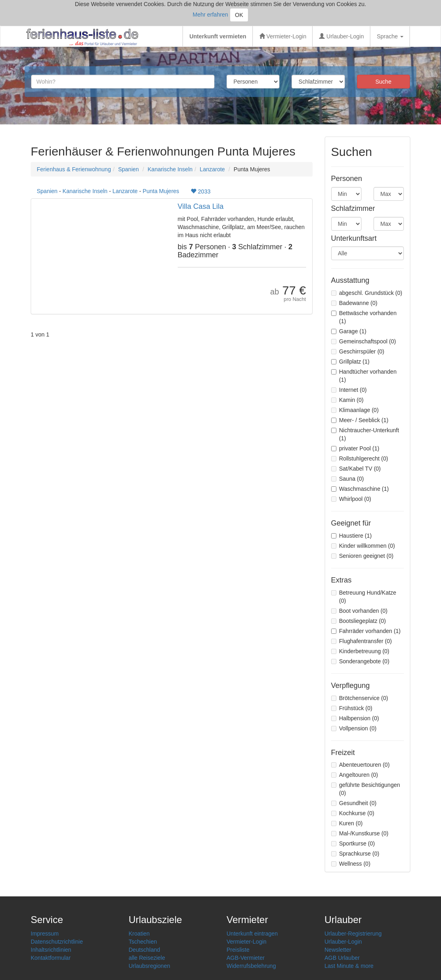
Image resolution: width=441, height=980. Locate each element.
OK (239, 15)
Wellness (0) (351, 864)
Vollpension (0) (354, 728)
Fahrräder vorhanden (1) (366, 631)
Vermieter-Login (283, 36)
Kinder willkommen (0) (363, 546)
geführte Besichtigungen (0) (366, 789)
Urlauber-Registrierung (353, 934)
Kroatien (139, 934)
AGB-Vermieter (246, 958)
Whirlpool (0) (351, 499)
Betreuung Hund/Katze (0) (364, 597)
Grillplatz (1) (350, 362)
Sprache (390, 36)
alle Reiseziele (147, 958)
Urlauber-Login (341, 36)
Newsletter (338, 950)
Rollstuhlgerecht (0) (360, 458)
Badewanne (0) (354, 303)
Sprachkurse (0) (355, 854)
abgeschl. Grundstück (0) (367, 293)
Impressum (45, 934)
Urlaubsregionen (150, 966)
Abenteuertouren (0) (360, 765)
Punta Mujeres (161, 191)
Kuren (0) (347, 823)
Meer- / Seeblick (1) (360, 420)
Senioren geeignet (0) (362, 556)
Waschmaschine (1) (360, 489)
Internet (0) (349, 390)
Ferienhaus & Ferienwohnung (74, 169)
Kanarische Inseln (170, 169)
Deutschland (145, 950)
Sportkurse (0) (353, 843)
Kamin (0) (348, 400)
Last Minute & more (349, 966)
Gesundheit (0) (354, 803)
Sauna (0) (348, 479)
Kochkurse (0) (353, 813)
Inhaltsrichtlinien (51, 950)
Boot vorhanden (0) (359, 611)
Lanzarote (212, 169)
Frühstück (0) (352, 708)
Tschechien (143, 942)
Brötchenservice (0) (360, 698)
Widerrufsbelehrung (251, 966)
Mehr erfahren (210, 15)
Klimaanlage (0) (355, 410)
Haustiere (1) (352, 536)
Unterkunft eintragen (252, 934)
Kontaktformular (51, 958)
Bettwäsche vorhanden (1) (364, 317)
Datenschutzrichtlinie (57, 942)
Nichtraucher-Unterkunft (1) (365, 434)
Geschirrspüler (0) (358, 351)
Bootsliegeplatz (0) (359, 621)
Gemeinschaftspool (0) (364, 341)
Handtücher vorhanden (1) (364, 376)
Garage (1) (349, 331)
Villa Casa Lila (201, 206)
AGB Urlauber (342, 958)
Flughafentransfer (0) (362, 641)
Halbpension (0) (355, 718)
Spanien (128, 169)
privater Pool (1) (355, 448)
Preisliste (238, 950)
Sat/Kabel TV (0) (356, 469)
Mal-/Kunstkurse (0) (360, 833)
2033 (201, 191)
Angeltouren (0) (355, 775)
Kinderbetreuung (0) (360, 651)
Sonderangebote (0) (360, 661)
